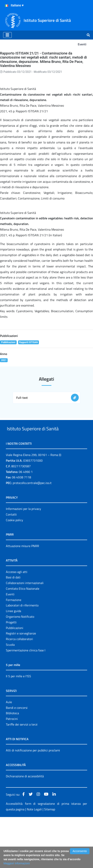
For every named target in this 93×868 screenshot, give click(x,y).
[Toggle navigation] (7, 35)
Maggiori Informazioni (17, 863)
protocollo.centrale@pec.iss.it (32, 534)
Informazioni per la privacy (23, 560)
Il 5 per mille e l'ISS (18, 727)
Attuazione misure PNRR (22, 597)
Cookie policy (14, 571)
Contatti (11, 565)
